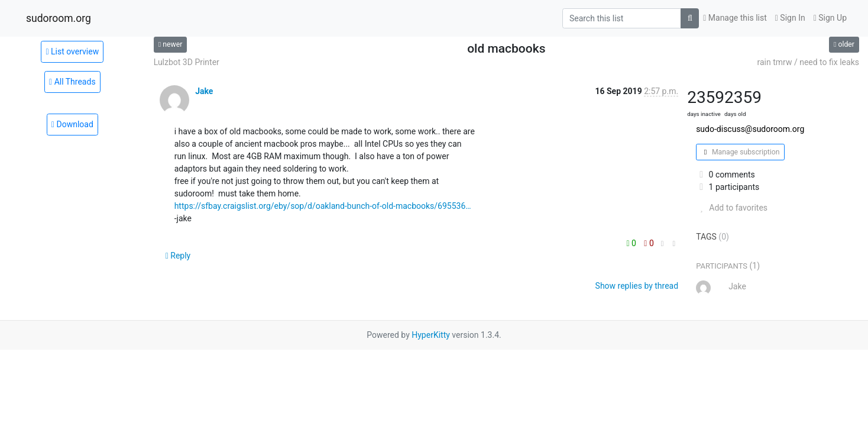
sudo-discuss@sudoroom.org (750, 129)
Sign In (790, 18)
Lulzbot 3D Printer (187, 62)
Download (72, 124)
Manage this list (735, 18)
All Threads (72, 82)
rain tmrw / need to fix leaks (808, 62)
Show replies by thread (637, 286)
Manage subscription (740, 152)
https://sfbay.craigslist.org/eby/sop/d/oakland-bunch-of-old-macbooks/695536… (323, 206)
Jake (204, 91)
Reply (178, 256)
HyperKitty (431, 335)
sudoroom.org (59, 18)
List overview (72, 51)
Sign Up (830, 18)
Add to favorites (732, 208)
